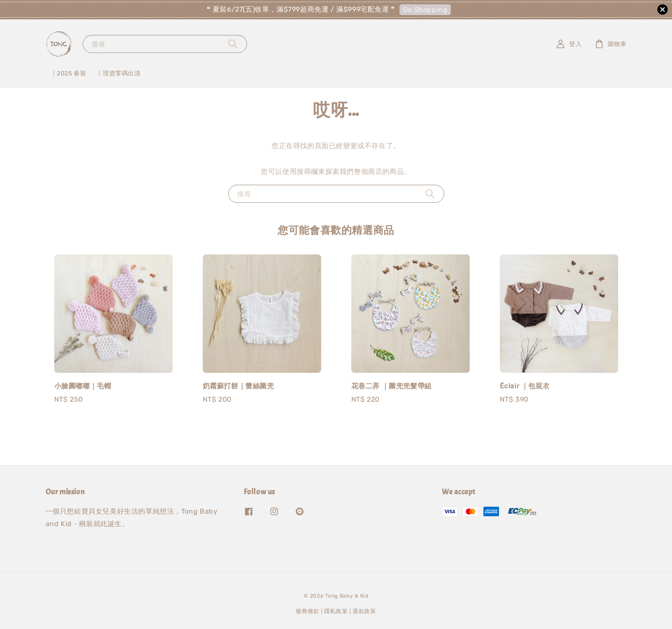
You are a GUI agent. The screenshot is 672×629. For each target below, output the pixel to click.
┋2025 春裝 (69, 73)
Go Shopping (425, 10)
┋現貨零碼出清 (118, 73)
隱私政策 (336, 611)
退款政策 (364, 611)
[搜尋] (233, 44)
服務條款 (308, 611)
